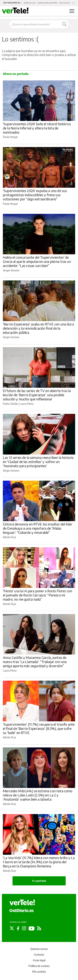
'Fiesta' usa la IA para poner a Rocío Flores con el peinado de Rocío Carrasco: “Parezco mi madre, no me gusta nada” (37, 595)
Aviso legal (39, 960)
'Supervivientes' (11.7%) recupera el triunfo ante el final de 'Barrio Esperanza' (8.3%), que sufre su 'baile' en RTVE (39, 728)
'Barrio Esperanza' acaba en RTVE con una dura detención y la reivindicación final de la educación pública (38, 328)
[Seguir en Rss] (39, 928)
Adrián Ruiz (9, 537)
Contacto (39, 955)
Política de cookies (39, 966)
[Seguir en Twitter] (12, 928)
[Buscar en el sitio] (35, 24)
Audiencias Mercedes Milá (47, 3)
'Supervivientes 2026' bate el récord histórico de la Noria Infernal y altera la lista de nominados (37, 128)
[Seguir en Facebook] (18, 928)
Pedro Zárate (10, 404)
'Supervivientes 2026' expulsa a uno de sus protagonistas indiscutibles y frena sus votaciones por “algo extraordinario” (35, 195)
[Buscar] (64, 24)
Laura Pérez (27, 404)
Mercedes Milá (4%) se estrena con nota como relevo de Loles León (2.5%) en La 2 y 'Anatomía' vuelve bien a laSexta (38, 795)
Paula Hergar (10, 137)
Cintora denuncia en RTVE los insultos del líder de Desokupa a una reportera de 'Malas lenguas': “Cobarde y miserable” (38, 528)
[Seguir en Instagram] (24, 928)
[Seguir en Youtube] (32, 928)
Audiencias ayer (30, 3)
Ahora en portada (16, 74)
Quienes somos (39, 949)
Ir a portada (39, 881)
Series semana (65, 3)
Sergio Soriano (11, 270)
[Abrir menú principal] (72, 11)
